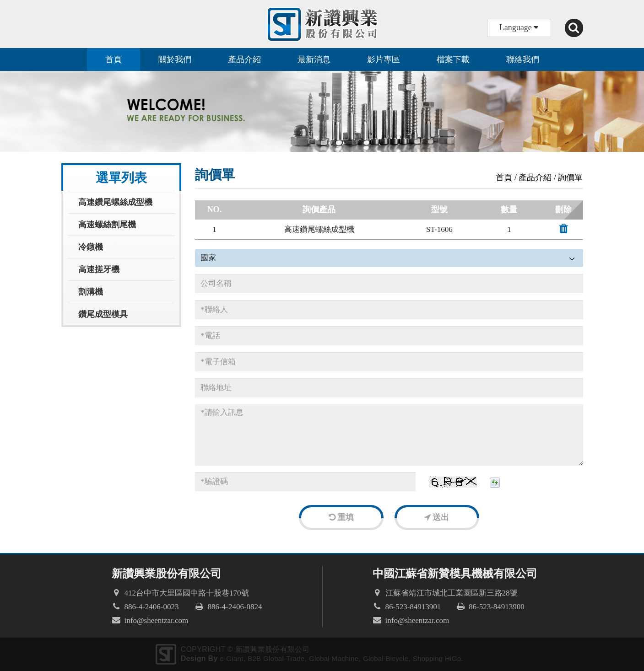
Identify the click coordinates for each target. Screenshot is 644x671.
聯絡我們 (523, 59)
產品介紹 (244, 59)
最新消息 (314, 59)
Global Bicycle (386, 658)
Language (519, 27)
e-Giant (231, 658)
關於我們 (175, 59)
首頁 (114, 59)
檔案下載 (453, 59)
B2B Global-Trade (276, 658)
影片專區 (384, 59)
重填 (341, 517)
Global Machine (334, 658)
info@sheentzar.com (157, 620)
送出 (437, 517)
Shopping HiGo (437, 658)
